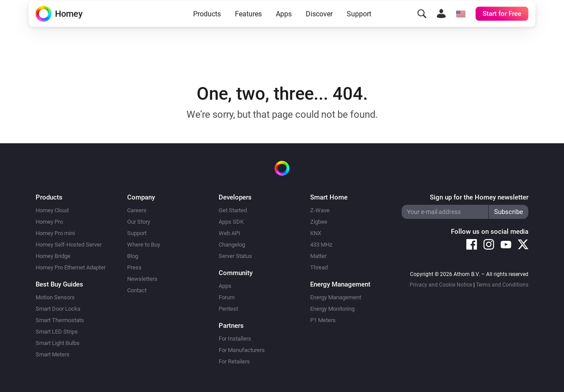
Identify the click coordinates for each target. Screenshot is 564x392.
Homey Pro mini (55, 233)
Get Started (233, 210)
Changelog (232, 245)
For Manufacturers (242, 350)
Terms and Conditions (502, 285)
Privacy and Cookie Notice (441, 285)
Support (359, 27)
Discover (319, 27)
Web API (229, 233)
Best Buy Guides (59, 284)
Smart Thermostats (60, 320)
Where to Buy (144, 245)
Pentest (228, 309)
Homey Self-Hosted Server (69, 245)
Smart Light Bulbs (58, 343)
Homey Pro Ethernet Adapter (71, 267)
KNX (316, 233)
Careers (137, 210)
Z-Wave (320, 210)
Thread (319, 267)
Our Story (139, 222)
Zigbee (319, 222)
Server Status (235, 256)
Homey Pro (49, 222)
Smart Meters (53, 354)
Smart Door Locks (58, 309)
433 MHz (321, 245)
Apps (284, 27)
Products (207, 27)
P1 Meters (323, 320)
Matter (318, 256)
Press (134, 267)
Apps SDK (231, 222)
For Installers (235, 339)
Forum (227, 297)
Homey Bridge (53, 256)
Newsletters (142, 279)
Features (248, 27)
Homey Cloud (52, 210)
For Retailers (234, 361)
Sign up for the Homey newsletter (479, 197)
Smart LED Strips (57, 332)
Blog (133, 256)
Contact (137, 290)
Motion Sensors (55, 297)
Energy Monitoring (332, 309)
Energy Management (336, 297)
